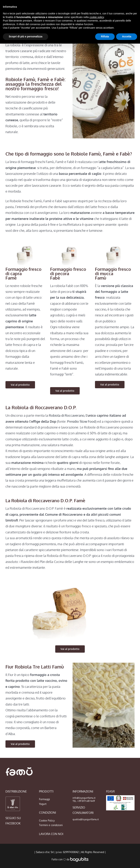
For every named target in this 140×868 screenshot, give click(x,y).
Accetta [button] (127, 36)
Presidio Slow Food (81, 421)
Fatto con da (70, 859)
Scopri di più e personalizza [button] (26, 36)
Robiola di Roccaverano (67, 415)
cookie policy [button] (97, 17)
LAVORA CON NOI (51, 834)
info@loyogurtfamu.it (84, 798)
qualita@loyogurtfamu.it (86, 819)
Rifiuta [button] (105, 36)
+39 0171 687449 (86, 801)
